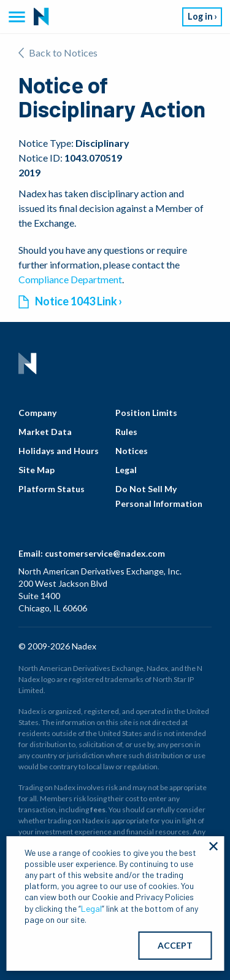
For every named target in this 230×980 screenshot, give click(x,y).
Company (37, 413)
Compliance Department (70, 279)
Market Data (45, 432)
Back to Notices (58, 53)
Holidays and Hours (59, 451)
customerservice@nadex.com (105, 553)
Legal (126, 470)
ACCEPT (175, 945)
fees (98, 809)
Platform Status (52, 489)
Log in (200, 16)
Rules (126, 432)
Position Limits (146, 413)
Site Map (36, 470)
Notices (132, 451)
